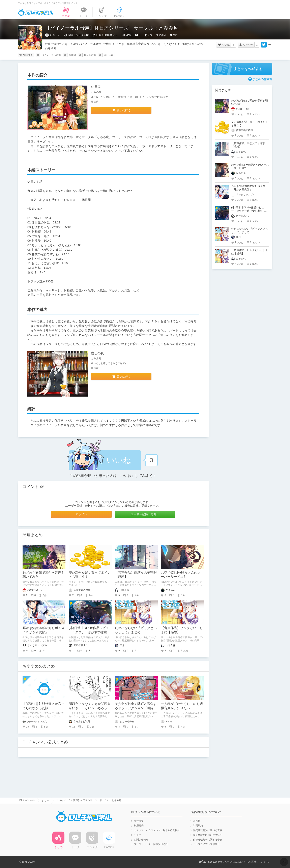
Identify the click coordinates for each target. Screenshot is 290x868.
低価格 (72, 55)
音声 (175, 35)
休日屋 (96, 87)
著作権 (197, 821)
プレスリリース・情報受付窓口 (151, 844)
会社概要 (139, 821)
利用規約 (139, 826)
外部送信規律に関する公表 (208, 840)
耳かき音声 (90, 55)
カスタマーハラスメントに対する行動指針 (157, 830)
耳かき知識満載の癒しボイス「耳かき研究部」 (248, 188)
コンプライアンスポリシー (208, 844)
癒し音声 (109, 55)
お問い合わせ (141, 840)
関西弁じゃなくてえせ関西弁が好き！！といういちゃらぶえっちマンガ (90, 708)
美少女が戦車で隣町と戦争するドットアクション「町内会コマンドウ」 (136, 708)
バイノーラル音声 (51, 55)
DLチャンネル (35, 12)
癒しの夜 (97, 353)
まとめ (45, 800)
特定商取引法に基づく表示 (208, 830)
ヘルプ (138, 835)
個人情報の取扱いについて (208, 835)
